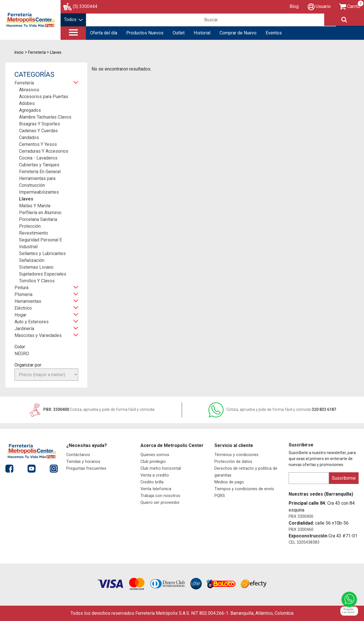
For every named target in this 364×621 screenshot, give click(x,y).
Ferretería (24, 83)
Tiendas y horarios (83, 462)
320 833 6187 (272, 409)
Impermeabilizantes (39, 192)
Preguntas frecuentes (86, 468)
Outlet (179, 33)
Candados (29, 137)
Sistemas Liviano (36, 267)
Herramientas (28, 301)
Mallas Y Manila (35, 206)
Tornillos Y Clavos (37, 281)
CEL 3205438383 (304, 542)
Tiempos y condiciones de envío (244, 489)
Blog (294, 6)
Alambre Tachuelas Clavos (45, 117)
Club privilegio (153, 462)
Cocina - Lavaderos (38, 158)
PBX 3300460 (301, 530)
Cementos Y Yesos (38, 144)
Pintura (21, 288)
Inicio (19, 52)
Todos (73, 19)
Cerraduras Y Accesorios (44, 151)
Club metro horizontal (161, 468)
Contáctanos (78, 455)
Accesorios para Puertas (44, 97)
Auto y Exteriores (32, 322)
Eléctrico (23, 308)
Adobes (27, 103)
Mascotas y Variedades (38, 335)
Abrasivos (29, 90)
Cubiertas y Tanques (39, 165)
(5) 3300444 (85, 6)
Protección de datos (233, 462)
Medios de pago (229, 482)
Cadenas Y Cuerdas (38, 131)
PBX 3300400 (301, 517)
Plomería (23, 294)
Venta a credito (155, 475)
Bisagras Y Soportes (40, 124)
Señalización (32, 260)
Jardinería (24, 329)
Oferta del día (104, 33)
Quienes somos (155, 455)
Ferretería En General (40, 172)
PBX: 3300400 (92, 409)
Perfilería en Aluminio (40, 213)
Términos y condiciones (236, 455)
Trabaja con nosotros (160, 496)
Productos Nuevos (145, 33)
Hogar (20, 315)
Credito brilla (152, 482)
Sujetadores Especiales (43, 274)
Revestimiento (34, 233)
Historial (202, 33)
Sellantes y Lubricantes (42, 253)
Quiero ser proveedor (160, 503)
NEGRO (22, 354)
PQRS (220, 496)
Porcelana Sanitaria (38, 219)
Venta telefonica (156, 489)
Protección (30, 226)
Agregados (30, 110)
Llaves (26, 199)
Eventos (274, 33)
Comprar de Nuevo (238, 33)
